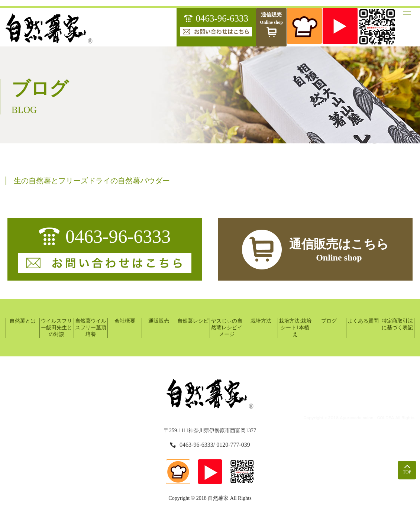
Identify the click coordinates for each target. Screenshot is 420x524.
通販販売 (159, 321)
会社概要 (125, 321)
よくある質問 (363, 321)
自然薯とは (23, 321)
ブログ (329, 321)
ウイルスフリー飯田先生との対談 (56, 328)
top (407, 470)
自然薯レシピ (193, 321)
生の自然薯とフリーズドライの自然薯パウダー (92, 181)
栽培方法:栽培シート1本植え (295, 328)
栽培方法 (261, 321)
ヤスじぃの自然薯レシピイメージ (227, 328)
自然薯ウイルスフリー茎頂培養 (91, 328)
